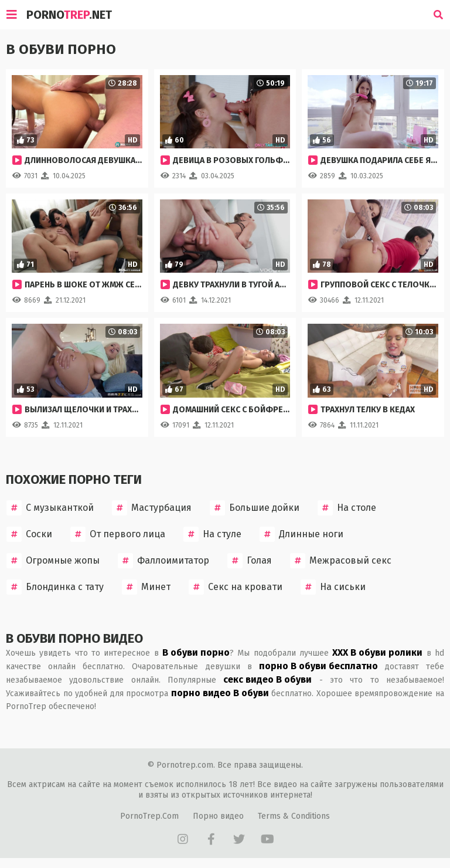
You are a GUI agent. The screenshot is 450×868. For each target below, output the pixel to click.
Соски (29, 534)
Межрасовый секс (341, 561)
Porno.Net (69, 15)
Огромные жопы (53, 561)
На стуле (212, 534)
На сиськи (333, 587)
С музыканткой (50, 508)
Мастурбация (152, 508)
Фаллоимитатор (163, 561)
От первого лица (118, 534)
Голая (250, 561)
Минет (146, 587)
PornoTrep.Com (149, 816)
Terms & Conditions (294, 816)
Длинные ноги (301, 534)
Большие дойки (255, 508)
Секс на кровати (236, 587)
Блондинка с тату (55, 587)
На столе (347, 508)
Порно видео (218, 816)
